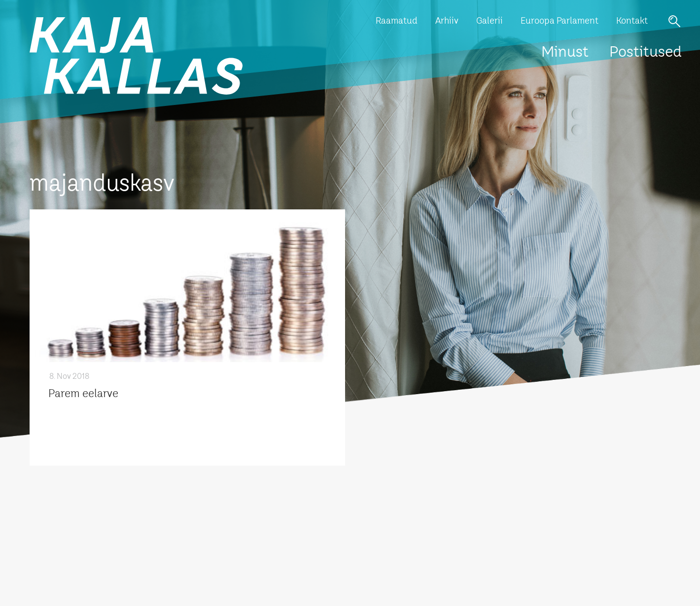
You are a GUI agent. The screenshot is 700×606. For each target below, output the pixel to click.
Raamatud (397, 21)
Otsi (674, 21)
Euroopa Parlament (560, 21)
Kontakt (632, 21)
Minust (565, 53)
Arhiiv (447, 21)
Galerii (490, 21)
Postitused (646, 53)
